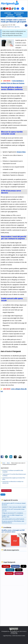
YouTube (6, 566)
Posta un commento (6, 491)
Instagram (19, 573)
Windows (8, 13)
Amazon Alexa (21, 152)
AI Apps (20, 17)
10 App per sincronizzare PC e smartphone (12, 513)
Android (10, 15)
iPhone (19, 15)
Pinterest (9, 573)
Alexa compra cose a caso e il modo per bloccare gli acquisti (13, 21)
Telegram (10, 570)
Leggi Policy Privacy (7, 636)
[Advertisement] (14, 415)
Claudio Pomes (10, 27)
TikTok (19, 570)
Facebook (15, 566)
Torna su (3, 495)
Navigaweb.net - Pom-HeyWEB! (9, 631)
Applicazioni (10, 17)
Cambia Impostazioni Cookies (19, 636)
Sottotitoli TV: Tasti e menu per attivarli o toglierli (14, 507)
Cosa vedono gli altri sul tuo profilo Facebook (13, 519)
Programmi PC (19, 13)
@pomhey (17, 27)
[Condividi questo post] (26, 25)
